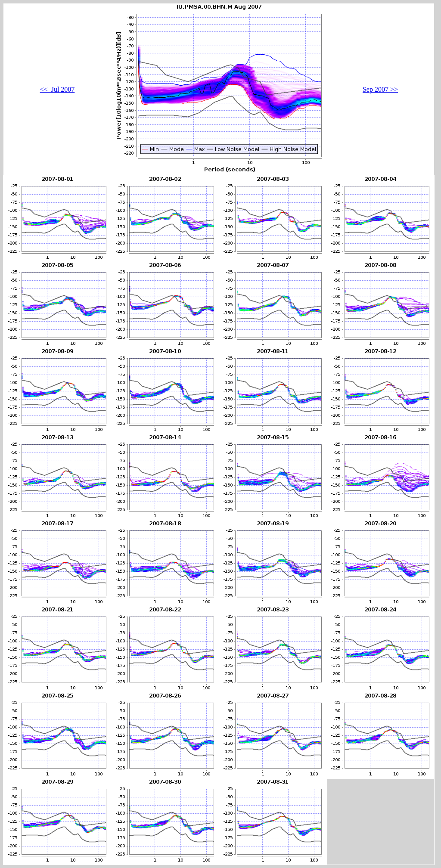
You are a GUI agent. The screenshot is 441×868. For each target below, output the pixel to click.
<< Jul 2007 (57, 89)
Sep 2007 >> (380, 89)
